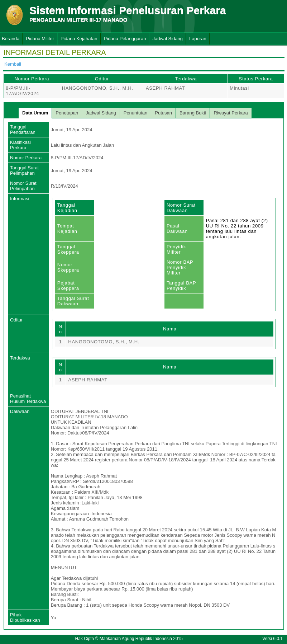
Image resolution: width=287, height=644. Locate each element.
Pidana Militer (40, 39)
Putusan (163, 113)
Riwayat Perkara (231, 113)
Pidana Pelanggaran (125, 39)
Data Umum (35, 113)
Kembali (13, 64)
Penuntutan (136, 113)
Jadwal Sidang (168, 39)
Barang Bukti (193, 113)
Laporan (198, 39)
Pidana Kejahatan (79, 39)
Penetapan (67, 113)
